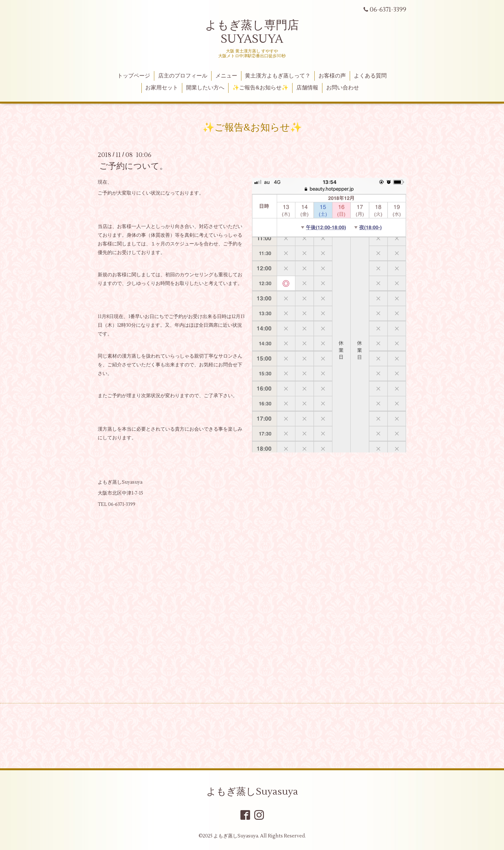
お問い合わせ (343, 88)
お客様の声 (332, 76)
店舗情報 (307, 88)
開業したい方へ (205, 88)
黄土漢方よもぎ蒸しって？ (278, 76)
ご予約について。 (134, 166)
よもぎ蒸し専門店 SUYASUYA (252, 32)
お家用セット (162, 88)
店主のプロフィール (183, 76)
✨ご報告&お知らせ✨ (260, 88)
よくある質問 (370, 76)
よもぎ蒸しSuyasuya (252, 792)
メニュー (226, 76)
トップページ (134, 76)
